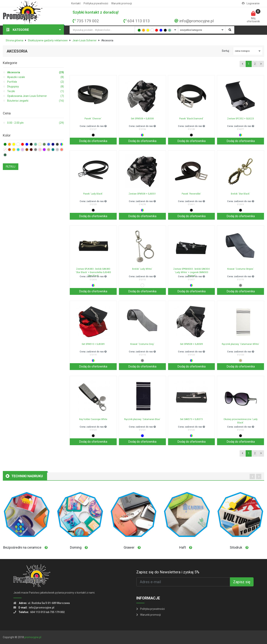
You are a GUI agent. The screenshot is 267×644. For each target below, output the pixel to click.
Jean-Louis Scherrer (85, 40)
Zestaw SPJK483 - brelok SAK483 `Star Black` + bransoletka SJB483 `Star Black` (93, 271)
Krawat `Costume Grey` (142, 344)
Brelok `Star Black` (241, 194)
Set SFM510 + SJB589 (93, 344)
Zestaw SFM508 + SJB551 (142, 194)
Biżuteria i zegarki (36, 101)
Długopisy (36, 87)
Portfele (36, 82)
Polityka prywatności (96, 3)
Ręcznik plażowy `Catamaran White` (241, 344)
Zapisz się (242, 582)
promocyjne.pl (33, 637)
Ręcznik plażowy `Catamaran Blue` (142, 419)
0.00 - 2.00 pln (36, 123)
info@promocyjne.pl (196, 21)
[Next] (261, 64)
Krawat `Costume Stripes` (241, 269)
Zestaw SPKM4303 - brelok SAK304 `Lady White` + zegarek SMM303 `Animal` (191, 271)
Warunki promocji (121, 3)
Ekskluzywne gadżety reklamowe (48, 40)
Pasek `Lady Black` (93, 194)
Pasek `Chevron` (93, 119)
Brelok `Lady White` (142, 269)
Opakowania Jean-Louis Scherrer (36, 96)
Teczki (36, 91)
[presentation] (252, 476)
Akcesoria (36, 72)
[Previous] (243, 64)
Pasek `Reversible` (191, 194)
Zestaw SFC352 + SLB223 (241, 119)
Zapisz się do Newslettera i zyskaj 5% (168, 572)
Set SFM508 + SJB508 (142, 119)
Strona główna (14, 40)
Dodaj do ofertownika (93, 141)
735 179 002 (88, 21)
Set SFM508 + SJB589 (191, 344)
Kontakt (76, 3)
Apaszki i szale (36, 77)
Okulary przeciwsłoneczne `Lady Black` (241, 421)
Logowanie (251, 3)
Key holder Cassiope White (93, 419)
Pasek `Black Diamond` (191, 119)
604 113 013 (139, 21)
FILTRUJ (11, 167)
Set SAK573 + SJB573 (191, 419)
